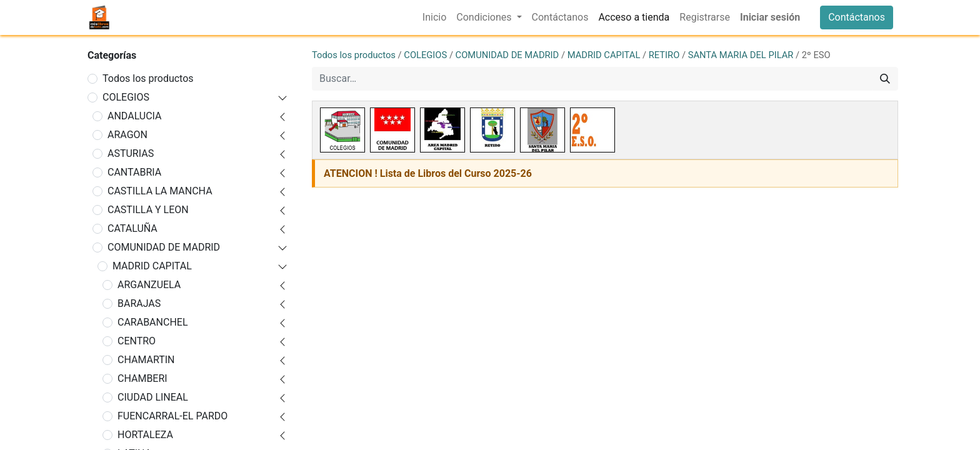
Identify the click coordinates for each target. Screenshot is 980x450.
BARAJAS (139, 303)
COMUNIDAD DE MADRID (164, 247)
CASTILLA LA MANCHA (160, 191)
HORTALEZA (145, 435)
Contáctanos (857, 17)
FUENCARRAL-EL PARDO (172, 416)
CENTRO (137, 341)
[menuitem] (434, 17)
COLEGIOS (126, 97)
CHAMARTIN (146, 360)
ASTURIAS (131, 153)
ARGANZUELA (149, 285)
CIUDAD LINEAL (153, 397)
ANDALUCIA (135, 116)
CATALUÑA (132, 228)
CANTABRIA (134, 172)
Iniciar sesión (770, 17)
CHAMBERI (142, 378)
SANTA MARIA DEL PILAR (741, 55)
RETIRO (664, 55)
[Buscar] (885, 79)
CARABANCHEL (153, 322)
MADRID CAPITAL (152, 266)
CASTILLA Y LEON (148, 210)
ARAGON (127, 135)
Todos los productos (148, 78)
